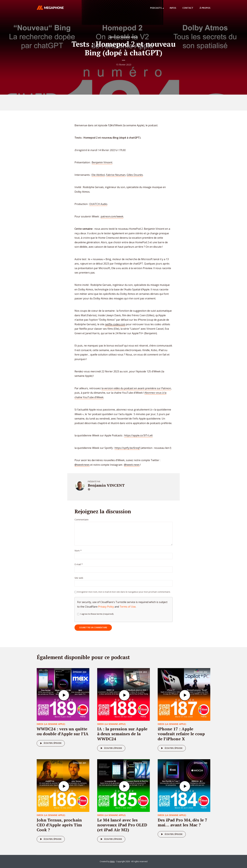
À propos (205, 8)
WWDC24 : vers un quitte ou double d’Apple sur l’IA (63, 731)
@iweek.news (132, 465)
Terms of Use (128, 607)
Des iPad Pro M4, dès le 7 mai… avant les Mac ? (182, 822)
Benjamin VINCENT (106, 485)
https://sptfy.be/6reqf (127, 448)
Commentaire (82, 520)
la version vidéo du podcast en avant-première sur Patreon (136, 388)
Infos (173, 8)
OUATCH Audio (98, 204)
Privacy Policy (106, 607)
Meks (112, 861)
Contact (188, 8)
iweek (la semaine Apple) (123, 37)
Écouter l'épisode (50, 743)
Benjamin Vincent (102, 162)
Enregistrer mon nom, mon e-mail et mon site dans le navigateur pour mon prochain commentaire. (124, 592)
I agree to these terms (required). (96, 614)
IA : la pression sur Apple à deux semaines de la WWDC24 (122, 734)
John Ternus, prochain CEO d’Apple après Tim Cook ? (59, 825)
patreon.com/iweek (112, 216)
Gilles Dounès (135, 175)
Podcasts (156, 8)
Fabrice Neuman (116, 175)
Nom (78, 551)
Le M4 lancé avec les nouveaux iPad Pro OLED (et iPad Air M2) (122, 825)
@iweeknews (82, 465)
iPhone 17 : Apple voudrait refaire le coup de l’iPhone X (181, 734)
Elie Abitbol (98, 175)
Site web (79, 578)
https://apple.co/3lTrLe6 (138, 435)
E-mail (79, 564)
